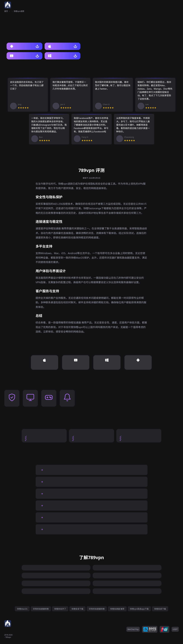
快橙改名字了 (60, 609)
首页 (6, 11)
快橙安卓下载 (77, 609)
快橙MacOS (22, 609)
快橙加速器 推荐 (117, 609)
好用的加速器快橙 (41, 609)
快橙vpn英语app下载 (139, 609)
